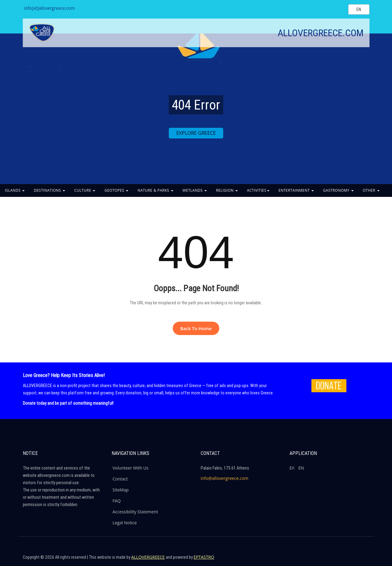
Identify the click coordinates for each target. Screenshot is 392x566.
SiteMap (121, 490)
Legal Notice (125, 523)
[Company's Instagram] (350, 560)
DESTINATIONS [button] (49, 190)
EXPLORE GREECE (196, 133)
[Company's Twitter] (337, 560)
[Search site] (338, 9)
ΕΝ (301, 468)
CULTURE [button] (85, 190)
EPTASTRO (204, 557)
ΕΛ (292, 468)
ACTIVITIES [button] (258, 190)
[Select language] (359, 9)
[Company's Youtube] (363, 560)
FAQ (117, 501)
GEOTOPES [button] (116, 190)
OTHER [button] (371, 190)
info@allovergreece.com (225, 478)
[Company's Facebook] (324, 560)
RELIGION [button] (227, 190)
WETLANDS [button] (195, 190)
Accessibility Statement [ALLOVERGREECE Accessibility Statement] (135, 512)
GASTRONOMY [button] (338, 190)
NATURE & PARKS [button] (155, 190)
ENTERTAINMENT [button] (296, 190)
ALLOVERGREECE (148, 557)
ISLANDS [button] (15, 190)
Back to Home (196, 328)
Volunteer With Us (130, 468)
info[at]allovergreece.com (50, 8)
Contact (120, 479)
